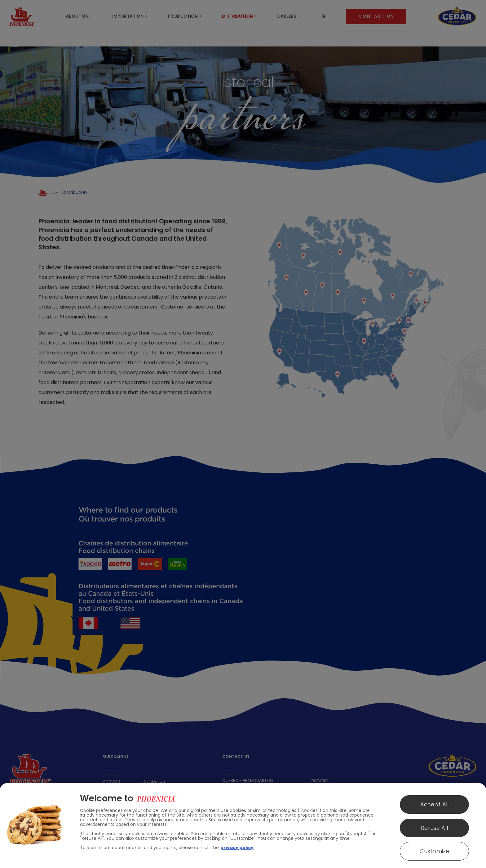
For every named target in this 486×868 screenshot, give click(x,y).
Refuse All (434, 828)
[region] (243, 826)
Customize (435, 851)
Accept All (435, 804)
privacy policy (237, 848)
